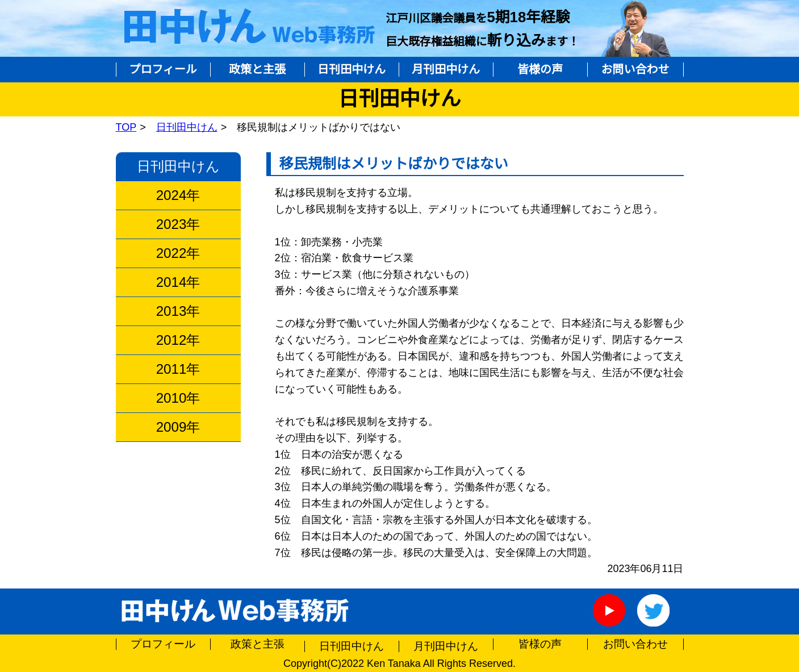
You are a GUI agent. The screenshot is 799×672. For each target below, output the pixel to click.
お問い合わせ (635, 69)
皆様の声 (540, 69)
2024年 (178, 195)
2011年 (178, 369)
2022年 (178, 253)
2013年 (178, 311)
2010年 (178, 398)
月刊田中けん (446, 69)
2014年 (178, 282)
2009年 (178, 427)
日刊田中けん (352, 69)
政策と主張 (257, 69)
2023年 (178, 224)
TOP (126, 127)
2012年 (178, 340)
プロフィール (163, 69)
